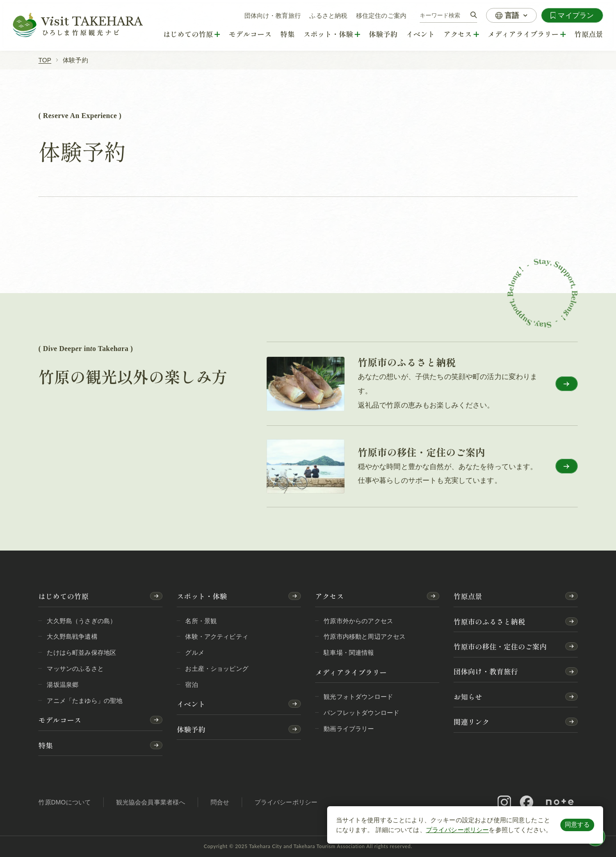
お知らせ (468, 697)
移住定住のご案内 (381, 16)
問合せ (220, 802)
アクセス (329, 596)
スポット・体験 (202, 596)
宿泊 (191, 685)
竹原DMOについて (65, 802)
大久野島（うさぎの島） (81, 621)
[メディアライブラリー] (527, 34)
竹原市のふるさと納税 (489, 622)
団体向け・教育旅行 (273, 16)
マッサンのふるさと (75, 669)
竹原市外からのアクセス (358, 621)
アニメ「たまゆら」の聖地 (85, 701)
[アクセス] (461, 34)
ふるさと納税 (328, 16)
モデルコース (250, 34)
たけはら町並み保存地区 (81, 653)
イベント (421, 34)
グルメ (195, 653)
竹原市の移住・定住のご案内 (500, 647)
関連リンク (472, 722)
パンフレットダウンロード (361, 713)
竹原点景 (589, 34)
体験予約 (383, 34)
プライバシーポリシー (458, 830)
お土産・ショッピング (217, 669)
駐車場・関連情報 (349, 653)
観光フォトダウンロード (358, 697)
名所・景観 (201, 621)
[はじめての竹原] (192, 34)
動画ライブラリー (349, 729)
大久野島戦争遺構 (72, 637)
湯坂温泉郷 (63, 685)
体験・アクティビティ (217, 637)
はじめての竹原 (63, 596)
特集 (288, 34)
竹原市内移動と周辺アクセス (365, 637)
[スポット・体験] (332, 34)
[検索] (474, 15)
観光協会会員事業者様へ (151, 802)
